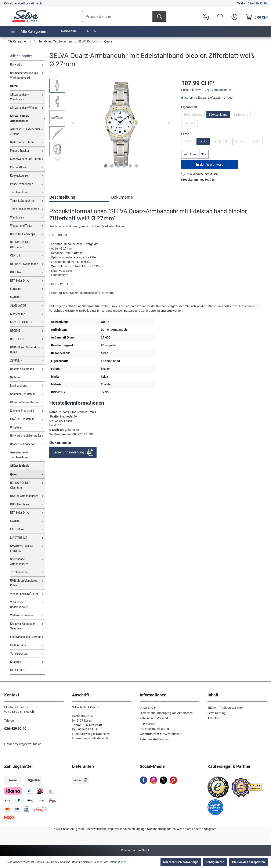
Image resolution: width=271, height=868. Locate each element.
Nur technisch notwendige (181, 862)
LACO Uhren (18, 529)
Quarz (14, 474)
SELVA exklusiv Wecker (24, 108)
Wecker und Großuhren (24, 594)
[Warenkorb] (256, 16)
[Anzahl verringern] (186, 154)
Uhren (14, 86)
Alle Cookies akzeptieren (248, 862)
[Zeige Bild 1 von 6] (106, 166)
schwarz (240, 141)
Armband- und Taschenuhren (19, 455)
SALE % (90, 31)
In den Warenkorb (210, 164)
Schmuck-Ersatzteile (23, 394)
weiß (256, 141)
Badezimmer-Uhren (22, 142)
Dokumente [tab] (122, 197)
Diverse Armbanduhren (24, 496)
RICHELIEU (17, 339)
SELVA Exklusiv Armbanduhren (20, 118)
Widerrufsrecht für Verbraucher (160, 734)
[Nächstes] (169, 124)
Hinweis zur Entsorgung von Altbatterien (166, 713)
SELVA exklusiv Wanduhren (19, 97)
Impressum (147, 723)
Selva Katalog (216, 713)
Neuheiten (68, 31)
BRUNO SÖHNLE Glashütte (20, 245)
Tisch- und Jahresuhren (25, 209)
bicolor (188, 141)
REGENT (15, 331)
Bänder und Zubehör (23, 444)
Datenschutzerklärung (154, 729)
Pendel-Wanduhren (22, 184)
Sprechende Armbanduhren (19, 562)
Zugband (189, 123)
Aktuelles (213, 718)
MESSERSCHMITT (21, 322)
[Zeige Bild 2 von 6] (112, 166)
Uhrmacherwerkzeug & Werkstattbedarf (24, 75)
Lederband (241, 115)
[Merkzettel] (219, 16)
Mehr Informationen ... (116, 862)
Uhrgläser (16, 427)
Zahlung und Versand (154, 718)
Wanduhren (17, 217)
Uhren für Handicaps (23, 234)
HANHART (17, 297)
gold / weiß (221, 141)
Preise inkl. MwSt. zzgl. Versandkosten (206, 90)
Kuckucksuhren (20, 176)
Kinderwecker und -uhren (25, 159)
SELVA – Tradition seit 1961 (225, 708)
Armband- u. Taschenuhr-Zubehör (26, 132)
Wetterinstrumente (21, 615)
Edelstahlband (193, 115)
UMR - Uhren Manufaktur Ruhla (25, 350)
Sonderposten (19, 654)
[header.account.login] (233, 16)
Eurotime (16, 289)
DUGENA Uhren (19, 504)
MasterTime (18, 314)
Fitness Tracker (20, 151)
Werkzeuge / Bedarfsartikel (19, 605)
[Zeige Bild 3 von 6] (118, 166)
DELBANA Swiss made (24, 264)
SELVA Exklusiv (20, 466)
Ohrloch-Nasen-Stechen (25, 402)
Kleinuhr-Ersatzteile (22, 411)
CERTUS (15, 255)
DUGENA (16, 272)
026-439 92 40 (257, 3)
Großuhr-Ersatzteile (22, 419)
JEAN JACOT (18, 306)
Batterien (16, 377)
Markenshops (19, 386)
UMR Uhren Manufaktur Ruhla (24, 583)
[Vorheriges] (73, 124)
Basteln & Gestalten (22, 369)
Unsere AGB (148, 708)
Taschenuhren (19, 192)
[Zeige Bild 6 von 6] (136, 166)
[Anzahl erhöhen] (195, 154)
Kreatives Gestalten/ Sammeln (23, 626)
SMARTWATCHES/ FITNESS (22, 548)
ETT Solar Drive (20, 281)
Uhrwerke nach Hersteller (26, 436)
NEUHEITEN (17, 670)
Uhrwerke (16, 65)
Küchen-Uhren (19, 167)
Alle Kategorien (21, 56)
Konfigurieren (215, 862)
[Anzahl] (190, 154)
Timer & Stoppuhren (22, 201)
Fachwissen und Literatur (26, 637)
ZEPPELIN (16, 360)
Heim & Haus (18, 645)
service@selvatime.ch (28, 3)
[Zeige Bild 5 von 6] (130, 166)
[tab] (79, 198)
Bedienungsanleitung (68, 452)
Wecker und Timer (21, 226)
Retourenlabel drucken (154, 739)
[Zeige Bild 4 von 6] (124, 166)
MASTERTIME (19, 538)
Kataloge (16, 662)
